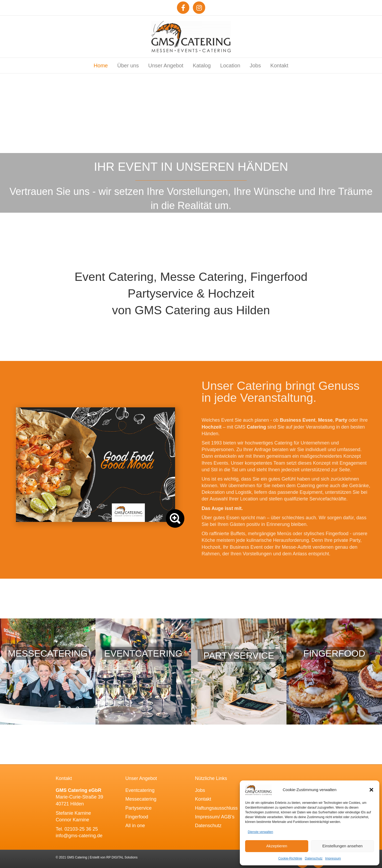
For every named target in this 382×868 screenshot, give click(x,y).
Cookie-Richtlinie (290, 858)
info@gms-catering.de (79, 836)
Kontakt (279, 66)
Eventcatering (140, 790)
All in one (135, 826)
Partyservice (139, 808)
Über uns (128, 66)
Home (101, 66)
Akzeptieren (277, 846)
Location (230, 66)
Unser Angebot (166, 66)
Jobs (255, 66)
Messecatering (141, 799)
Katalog (202, 66)
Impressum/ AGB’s (215, 817)
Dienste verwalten (260, 832)
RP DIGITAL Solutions (122, 857)
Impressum (333, 858)
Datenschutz (314, 858)
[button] (371, 790)
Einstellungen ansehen (342, 846)
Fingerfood (137, 817)
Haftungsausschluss (216, 808)
